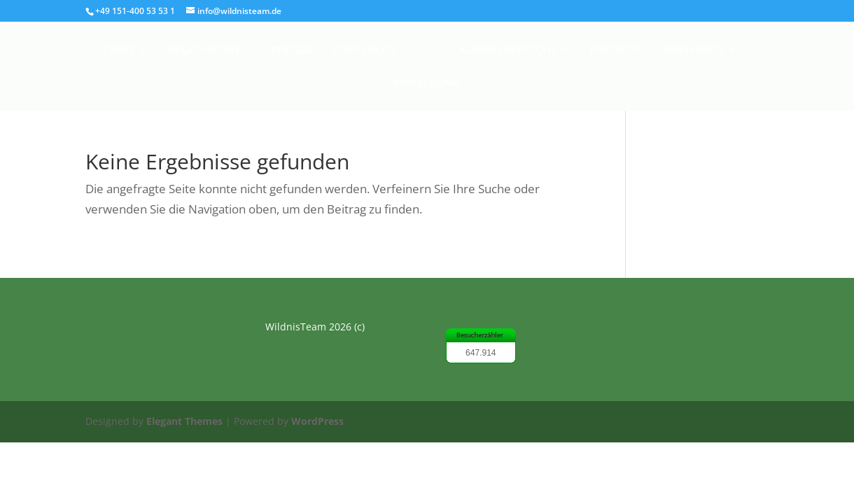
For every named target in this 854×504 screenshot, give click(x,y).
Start (118, 50)
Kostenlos (365, 50)
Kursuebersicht (508, 50)
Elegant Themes (184, 421)
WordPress (317, 421)
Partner (614, 50)
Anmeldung (427, 83)
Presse (293, 50)
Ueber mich (690, 50)
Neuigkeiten (203, 50)
